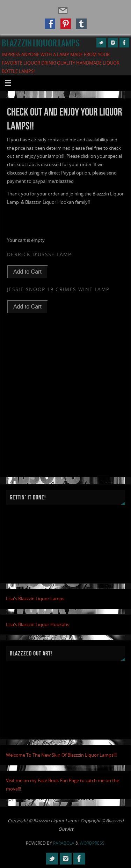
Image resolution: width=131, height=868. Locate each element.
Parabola (64, 843)
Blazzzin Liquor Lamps (41, 43)
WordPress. (93, 843)
